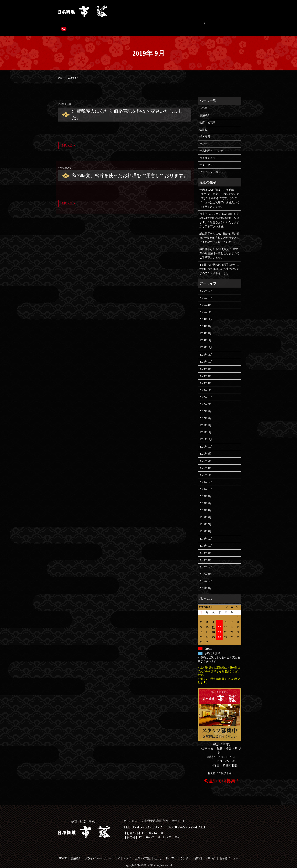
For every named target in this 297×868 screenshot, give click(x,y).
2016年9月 (205, 582)
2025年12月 (206, 285)
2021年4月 (205, 462)
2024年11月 (206, 313)
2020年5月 (205, 497)
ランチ (135, 25)
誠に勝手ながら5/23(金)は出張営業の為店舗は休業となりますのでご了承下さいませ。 (219, 248)
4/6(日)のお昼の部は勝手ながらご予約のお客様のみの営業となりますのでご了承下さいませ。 (219, 263)
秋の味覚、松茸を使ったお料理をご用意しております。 (130, 170)
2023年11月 (206, 349)
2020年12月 (206, 476)
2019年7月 (205, 519)
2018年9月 (205, 547)
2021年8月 (205, 448)
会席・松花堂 (86, 25)
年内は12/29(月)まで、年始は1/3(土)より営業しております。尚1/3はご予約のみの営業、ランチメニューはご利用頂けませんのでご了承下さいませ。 (219, 192)
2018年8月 (205, 554)
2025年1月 (205, 306)
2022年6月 (205, 405)
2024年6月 (205, 328)
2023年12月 (206, 342)
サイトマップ (207, 159)
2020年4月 (205, 505)
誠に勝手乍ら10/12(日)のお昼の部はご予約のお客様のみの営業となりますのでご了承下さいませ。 (219, 232)
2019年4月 (205, 526)
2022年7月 (205, 398)
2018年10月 (206, 540)
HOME (203, 103)
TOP (60, 72)
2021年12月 (206, 434)
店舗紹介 (66, 25)
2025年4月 (205, 299)
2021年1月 (205, 469)
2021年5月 (205, 455)
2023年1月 (205, 384)
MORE (67, 140)
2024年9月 (205, 320)
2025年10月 (206, 292)
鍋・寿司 (120, 25)
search (204, 25)
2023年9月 (205, 363)
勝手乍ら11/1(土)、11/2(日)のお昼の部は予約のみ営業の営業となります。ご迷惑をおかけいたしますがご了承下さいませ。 (219, 214)
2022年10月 (206, 391)
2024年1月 (205, 335)
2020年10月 (206, 483)
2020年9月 (205, 490)
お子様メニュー (185, 25)
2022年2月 (205, 420)
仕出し (104, 25)
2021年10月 (206, 441)
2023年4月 (205, 377)
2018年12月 (206, 533)
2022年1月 (205, 427)
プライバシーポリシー (213, 166)
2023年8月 (205, 370)
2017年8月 (205, 568)
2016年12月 (206, 575)
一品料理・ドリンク (158, 25)
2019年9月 (205, 512)
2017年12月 (206, 561)
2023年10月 (206, 356)
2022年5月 (205, 412)
